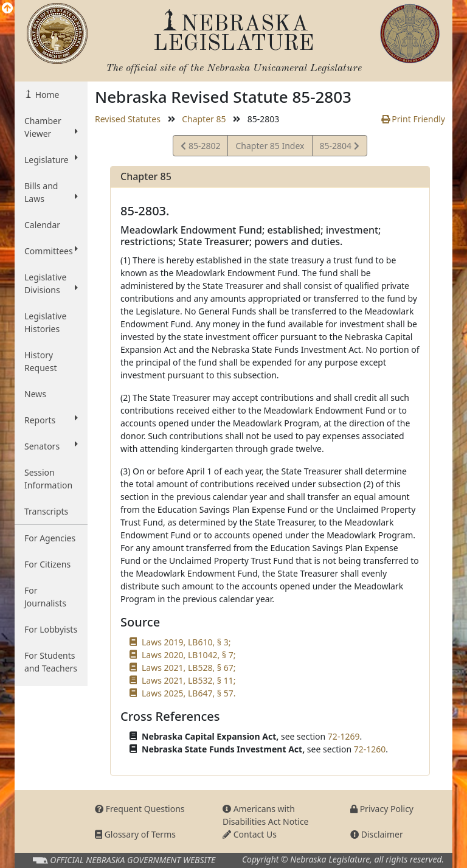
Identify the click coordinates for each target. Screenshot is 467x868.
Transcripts (46, 511)
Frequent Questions (140, 809)
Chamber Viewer (51, 127)
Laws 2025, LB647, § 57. (189, 693)
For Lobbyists (51, 629)
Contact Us (250, 834)
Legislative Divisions (51, 283)
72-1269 (344, 736)
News (35, 394)
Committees (51, 251)
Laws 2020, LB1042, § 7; (189, 655)
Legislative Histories (45, 322)
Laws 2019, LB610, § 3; (186, 642)
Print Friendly (413, 119)
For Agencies (50, 538)
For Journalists (45, 597)
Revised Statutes (128, 119)
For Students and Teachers (51, 662)
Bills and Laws (51, 192)
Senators (51, 446)
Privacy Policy (382, 809)
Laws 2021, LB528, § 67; (189, 668)
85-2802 (200, 148)
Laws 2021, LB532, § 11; (189, 680)
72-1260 (370, 749)
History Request (41, 361)
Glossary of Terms (135, 834)
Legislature (51, 159)
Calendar (42, 225)
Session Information (48, 479)
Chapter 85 (204, 119)
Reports (51, 420)
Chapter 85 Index (270, 146)
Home (46, 95)
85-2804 (339, 148)
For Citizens (47, 564)
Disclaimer (377, 834)
